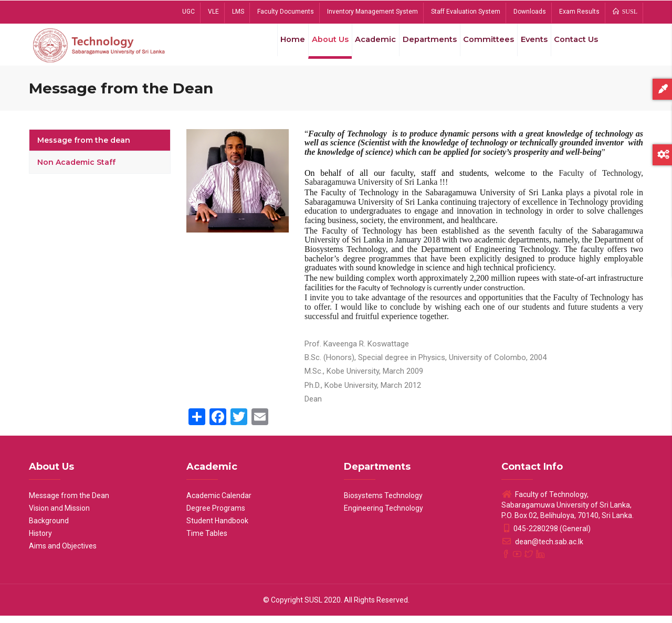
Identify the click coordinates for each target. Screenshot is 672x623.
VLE (213, 12)
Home (275, 47)
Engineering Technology (384, 515)
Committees (480, 47)
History (40, 541)
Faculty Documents (286, 12)
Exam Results (579, 12)
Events (528, 47)
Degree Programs (216, 515)
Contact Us (574, 47)
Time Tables (207, 541)
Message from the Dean (69, 503)
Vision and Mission (59, 515)
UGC (188, 12)
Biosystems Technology (383, 503)
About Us (316, 47)
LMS (238, 12)
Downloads (530, 12)
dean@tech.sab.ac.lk (542, 549)
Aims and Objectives (63, 553)
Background (49, 528)
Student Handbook (217, 528)
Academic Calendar (219, 503)
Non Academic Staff (76, 170)
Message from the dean (84, 147)
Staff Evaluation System (466, 12)
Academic (364, 47)
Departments (420, 47)
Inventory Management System (372, 12)
